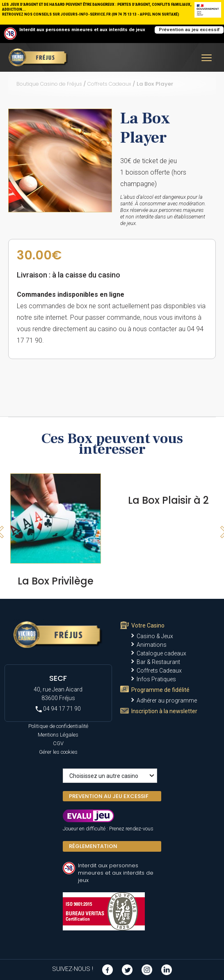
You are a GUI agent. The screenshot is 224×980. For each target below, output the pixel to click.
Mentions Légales (58, 735)
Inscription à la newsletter (164, 711)
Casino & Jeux (155, 636)
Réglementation (93, 846)
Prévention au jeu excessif (189, 30)
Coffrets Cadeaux (109, 84)
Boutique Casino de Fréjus (49, 84)
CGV (58, 743)
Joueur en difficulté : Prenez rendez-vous (108, 829)
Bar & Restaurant (158, 662)
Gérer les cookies (58, 752)
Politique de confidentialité (58, 726)
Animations (152, 645)
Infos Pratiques (156, 679)
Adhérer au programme (167, 700)
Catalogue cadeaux (161, 653)
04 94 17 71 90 (58, 709)
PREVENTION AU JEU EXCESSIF (109, 796)
